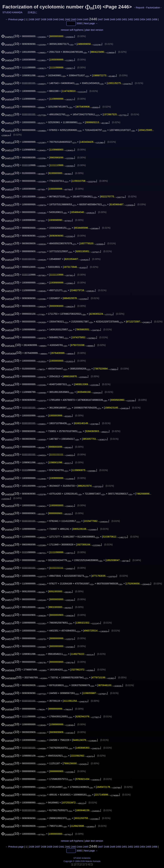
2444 (80, 19)
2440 (56, 19)
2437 (38, 19)
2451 (125, 19)
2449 (113, 19)
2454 (143, 19)
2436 (32, 19)
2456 (155, 19)
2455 (149, 19)
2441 (62, 19)
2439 (50, 19)
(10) (10, 36)
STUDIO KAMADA (12, 12)
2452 (131, 19)
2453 (137, 19)
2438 (44, 19)
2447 (100, 19)
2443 (74, 19)
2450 (119, 19)
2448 (107, 19)
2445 (86, 19)
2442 (68, 19)
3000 (79, 24)
